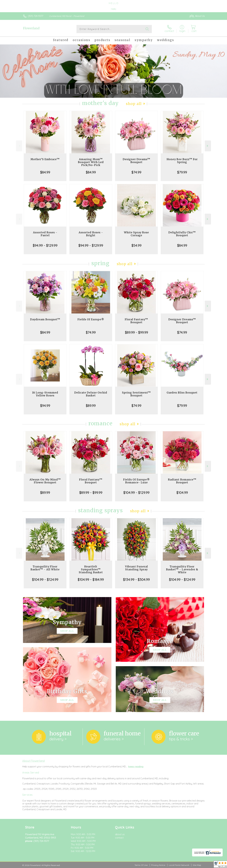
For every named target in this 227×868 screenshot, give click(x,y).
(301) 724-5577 (36, 16)
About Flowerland (33, 761)
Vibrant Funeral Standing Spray (136, 568)
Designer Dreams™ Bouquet (136, 161)
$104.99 (182, 493)
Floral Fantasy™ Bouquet (136, 321)
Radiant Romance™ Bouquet (182, 481)
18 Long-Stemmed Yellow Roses (45, 394)
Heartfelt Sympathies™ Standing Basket (91, 569)
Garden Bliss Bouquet (182, 393)
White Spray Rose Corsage (136, 234)
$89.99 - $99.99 (136, 332)
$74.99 (136, 172)
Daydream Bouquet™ (45, 319)
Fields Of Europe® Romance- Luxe (136, 481)
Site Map (197, 865)
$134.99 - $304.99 (136, 579)
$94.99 (45, 406)
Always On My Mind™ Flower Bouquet (45, 481)
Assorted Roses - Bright (91, 234)
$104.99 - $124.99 (45, 579)
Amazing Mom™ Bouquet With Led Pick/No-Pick (91, 162)
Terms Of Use (141, 865)
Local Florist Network (179, 865)
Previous (19, 146)
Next (208, 146)
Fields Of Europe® (91, 319)
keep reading (136, 767)
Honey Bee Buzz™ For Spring (182, 161)
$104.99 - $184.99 (91, 579)
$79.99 (182, 172)
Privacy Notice (158, 865)
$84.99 (45, 172)
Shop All (134, 104)
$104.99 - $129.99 (136, 493)
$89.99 (91, 406)
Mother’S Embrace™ (45, 159)
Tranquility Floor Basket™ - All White (45, 568)
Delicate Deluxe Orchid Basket (91, 394)
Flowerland (31, 28)
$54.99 (136, 245)
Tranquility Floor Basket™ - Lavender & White (182, 569)
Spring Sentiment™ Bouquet (136, 394)
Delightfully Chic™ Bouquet (182, 234)
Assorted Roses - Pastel (45, 234)
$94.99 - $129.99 (45, 245)
